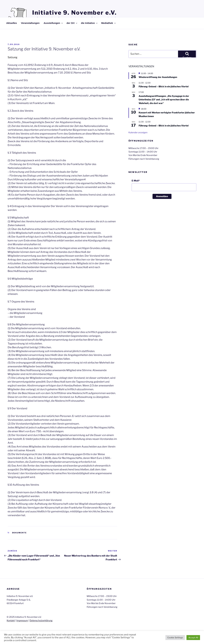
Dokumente (19, 533)
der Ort (72, 23)
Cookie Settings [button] (175, 637)
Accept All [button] (193, 637)
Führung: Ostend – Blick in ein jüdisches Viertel (164, 86)
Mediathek (109, 23)
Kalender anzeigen (138, 132)
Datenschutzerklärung (41, 620)
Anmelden (162, 196)
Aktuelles (12, 23)
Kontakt (11, 620)
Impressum (22, 620)
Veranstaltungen (30, 23)
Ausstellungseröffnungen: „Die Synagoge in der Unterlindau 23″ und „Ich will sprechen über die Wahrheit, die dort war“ (164, 100)
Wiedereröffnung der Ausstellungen (158, 77)
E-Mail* (136, 181)
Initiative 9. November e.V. (75, 13)
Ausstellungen (53, 23)
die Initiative (89, 23)
